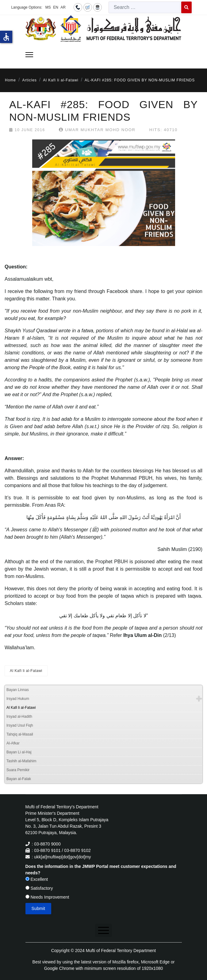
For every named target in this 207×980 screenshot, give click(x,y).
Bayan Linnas (18, 690)
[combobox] (145, 7)
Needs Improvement (47, 897)
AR (63, 7)
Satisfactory (39, 888)
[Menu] (29, 55)
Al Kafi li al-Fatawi (26, 671)
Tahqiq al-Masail (20, 734)
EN (56, 7)
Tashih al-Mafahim (21, 761)
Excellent (37, 879)
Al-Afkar (13, 743)
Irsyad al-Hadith (19, 716)
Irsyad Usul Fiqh (20, 725)
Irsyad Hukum (18, 699)
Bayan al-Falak (19, 779)
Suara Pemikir (18, 770)
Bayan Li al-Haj (19, 752)
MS (48, 7)
